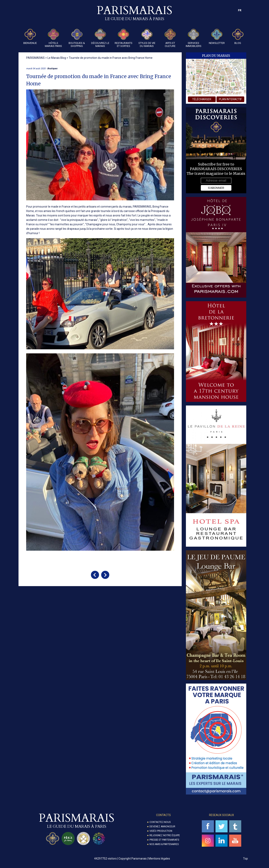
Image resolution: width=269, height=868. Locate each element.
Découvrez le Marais (100, 38)
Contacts (163, 815)
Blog (238, 37)
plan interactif (230, 99)
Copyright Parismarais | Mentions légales (144, 859)
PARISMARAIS (142, 207)
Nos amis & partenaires (164, 844)
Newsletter (217, 37)
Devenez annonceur (162, 827)
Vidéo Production (161, 831)
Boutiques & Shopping (77, 38)
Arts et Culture (170, 38)
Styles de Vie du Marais (147, 38)
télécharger (202, 99)
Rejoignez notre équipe (165, 835)
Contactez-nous (160, 822)
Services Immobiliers (194, 38)
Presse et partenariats (164, 840)
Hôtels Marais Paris (53, 38)
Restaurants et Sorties (124, 38)
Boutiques (52, 69)
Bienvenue (30, 37)
